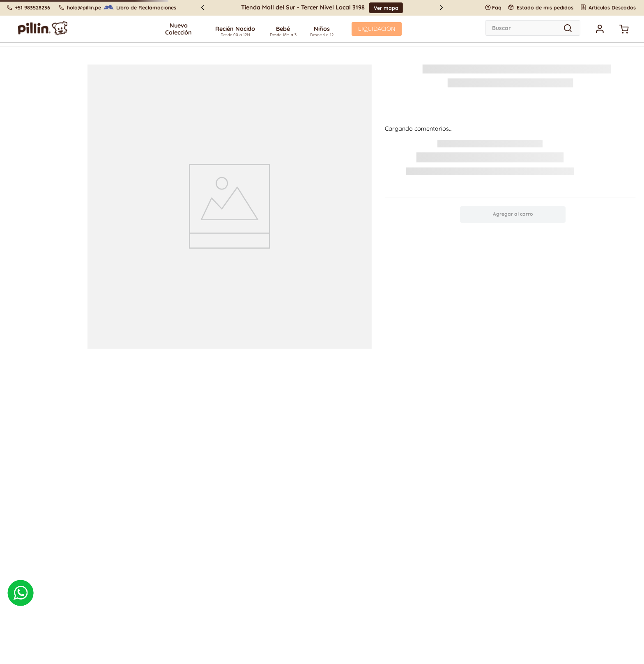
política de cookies (212, 336)
